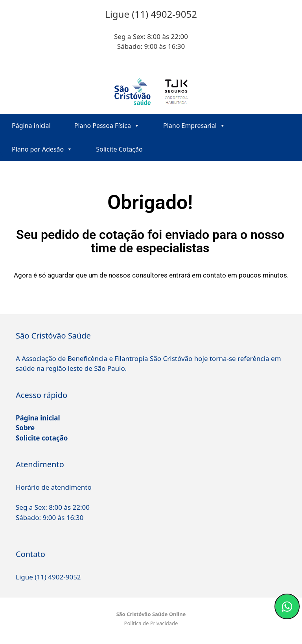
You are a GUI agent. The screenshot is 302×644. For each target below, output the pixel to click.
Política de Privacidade (151, 623)
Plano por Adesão (42, 149)
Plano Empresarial (194, 126)
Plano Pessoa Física (107, 126)
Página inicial (31, 126)
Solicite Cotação (119, 149)
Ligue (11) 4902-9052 (48, 577)
